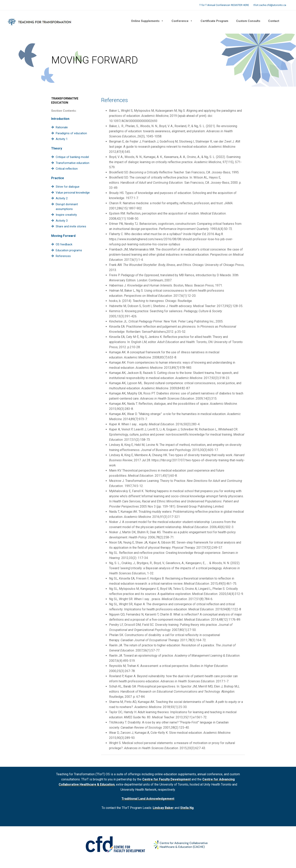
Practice (58, 178)
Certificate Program (214, 21)
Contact (274, 21)
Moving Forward (63, 236)
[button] (287, 21)
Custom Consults (248, 21)
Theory (57, 148)
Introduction (60, 119)
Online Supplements (147, 21)
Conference (182, 21)
